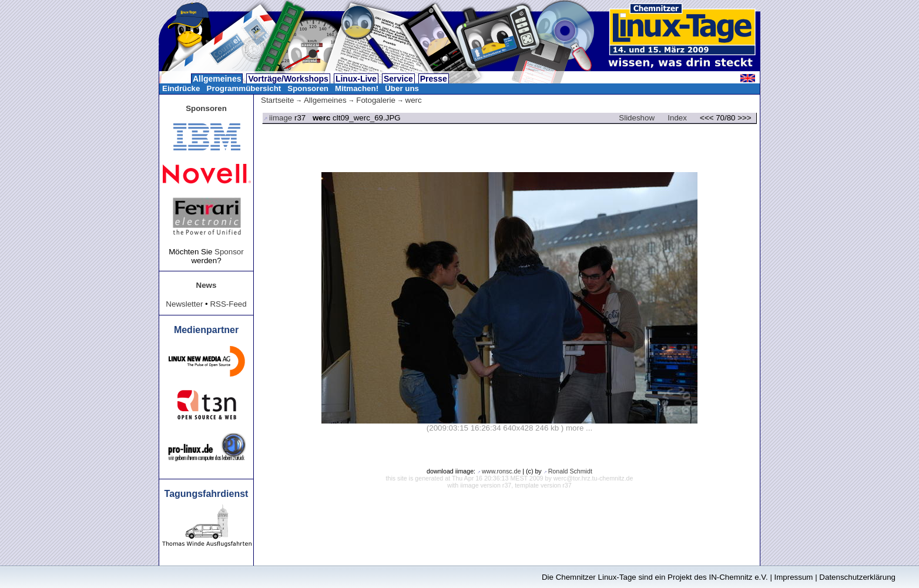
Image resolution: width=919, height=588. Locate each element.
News (207, 285)
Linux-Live (356, 79)
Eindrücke (181, 88)
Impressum (794, 577)
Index (677, 118)
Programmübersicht (244, 88)
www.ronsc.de (501, 471)
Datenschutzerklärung (857, 577)
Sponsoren (308, 88)
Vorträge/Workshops (288, 79)
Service (398, 79)
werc (414, 100)
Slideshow (637, 118)
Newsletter (184, 304)
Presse (434, 79)
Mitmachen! (357, 88)
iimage (281, 118)
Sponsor (229, 252)
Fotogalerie (376, 100)
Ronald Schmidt (570, 471)
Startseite (277, 100)
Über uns (402, 88)
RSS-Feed (228, 304)
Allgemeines (217, 79)
